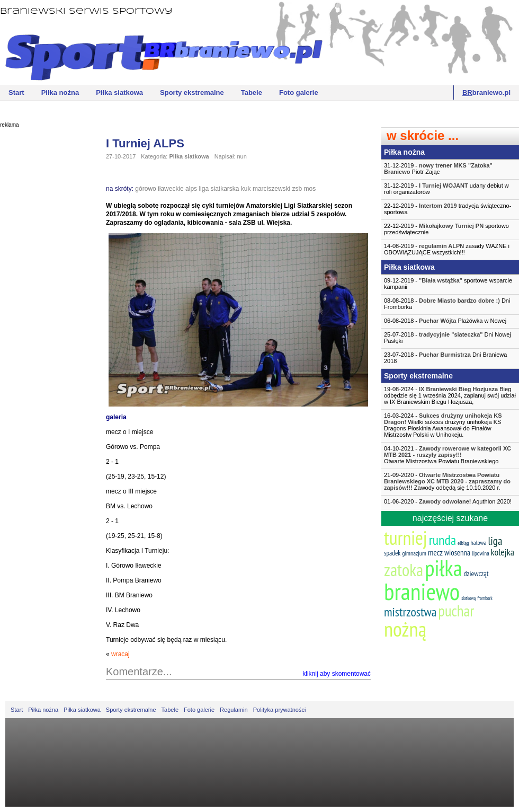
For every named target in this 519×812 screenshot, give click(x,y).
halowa (479, 542)
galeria (116, 417)
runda (442, 540)
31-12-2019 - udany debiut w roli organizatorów (446, 189)
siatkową (468, 598)
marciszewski (271, 189)
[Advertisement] (42, 294)
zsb (297, 189)
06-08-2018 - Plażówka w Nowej (445, 321)
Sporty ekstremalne (192, 92)
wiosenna (457, 553)
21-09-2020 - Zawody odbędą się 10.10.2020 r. (447, 481)
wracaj (120, 654)
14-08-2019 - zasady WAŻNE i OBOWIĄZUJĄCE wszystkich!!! (447, 249)
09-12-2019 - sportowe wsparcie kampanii (448, 284)
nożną (405, 629)
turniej (406, 538)
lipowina (481, 553)
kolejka (503, 552)
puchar (456, 611)
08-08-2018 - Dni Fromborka (447, 304)
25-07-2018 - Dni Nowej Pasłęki (448, 338)
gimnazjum (414, 553)
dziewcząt (476, 573)
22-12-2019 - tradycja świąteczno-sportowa (448, 209)
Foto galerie (299, 92)
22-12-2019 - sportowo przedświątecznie (446, 229)
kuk (246, 189)
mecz (435, 552)
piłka (443, 568)
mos (310, 189)
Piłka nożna (60, 92)
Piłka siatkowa (119, 92)
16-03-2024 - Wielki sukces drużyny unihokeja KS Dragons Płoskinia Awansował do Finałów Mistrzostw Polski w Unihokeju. (443, 425)
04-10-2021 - (450, 455)
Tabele (252, 92)
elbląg (463, 543)
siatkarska (225, 189)
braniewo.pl (486, 92)
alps (191, 189)
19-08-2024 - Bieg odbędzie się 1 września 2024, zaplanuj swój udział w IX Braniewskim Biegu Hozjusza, (450, 395)
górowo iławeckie (159, 189)
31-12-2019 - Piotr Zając (438, 169)
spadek (392, 553)
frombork (485, 598)
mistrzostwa (410, 612)
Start (16, 92)
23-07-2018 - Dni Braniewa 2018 (445, 358)
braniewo (422, 591)
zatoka (404, 570)
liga (204, 189)
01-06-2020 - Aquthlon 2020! (448, 501)
